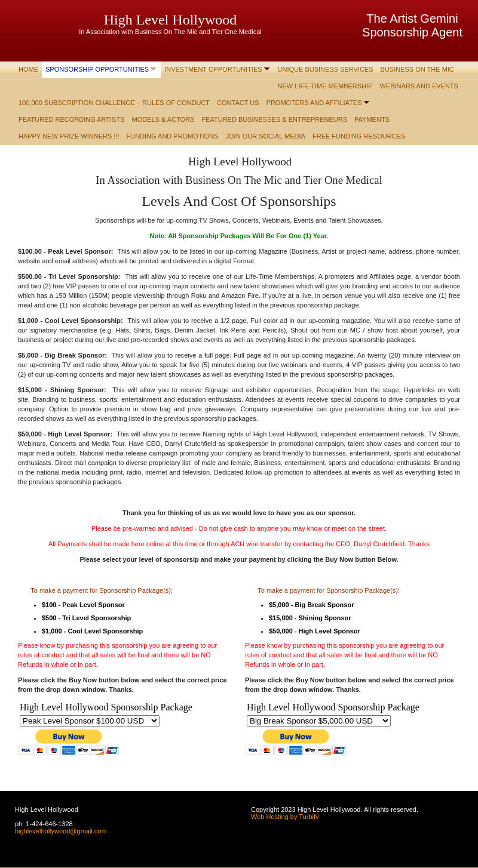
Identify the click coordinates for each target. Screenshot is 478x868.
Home (28, 69)
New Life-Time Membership (325, 86)
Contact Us (238, 103)
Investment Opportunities (213, 69)
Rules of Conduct (176, 103)
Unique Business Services (326, 69)
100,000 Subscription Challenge (77, 103)
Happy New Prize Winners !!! (69, 136)
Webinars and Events (419, 86)
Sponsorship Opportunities (97, 69)
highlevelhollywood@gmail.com (61, 831)
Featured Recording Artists (71, 119)
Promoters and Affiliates (314, 103)
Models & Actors (163, 119)
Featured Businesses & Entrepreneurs (274, 119)
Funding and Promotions (173, 136)
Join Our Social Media (266, 136)
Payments (372, 119)
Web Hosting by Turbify (285, 817)
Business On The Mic (417, 69)
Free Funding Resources (359, 136)
